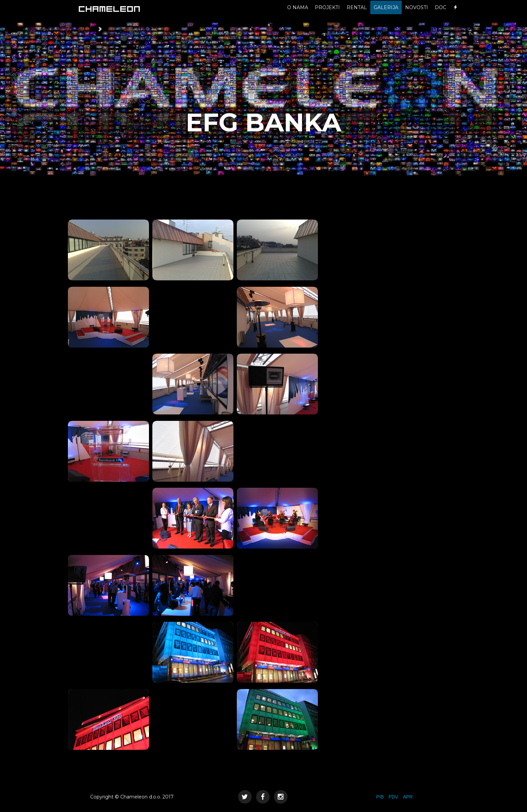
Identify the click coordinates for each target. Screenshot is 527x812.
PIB (380, 797)
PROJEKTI (327, 14)
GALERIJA (386, 14)
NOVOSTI (417, 14)
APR (408, 797)
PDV (393, 797)
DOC (441, 14)
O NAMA (298, 14)
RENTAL (357, 14)
